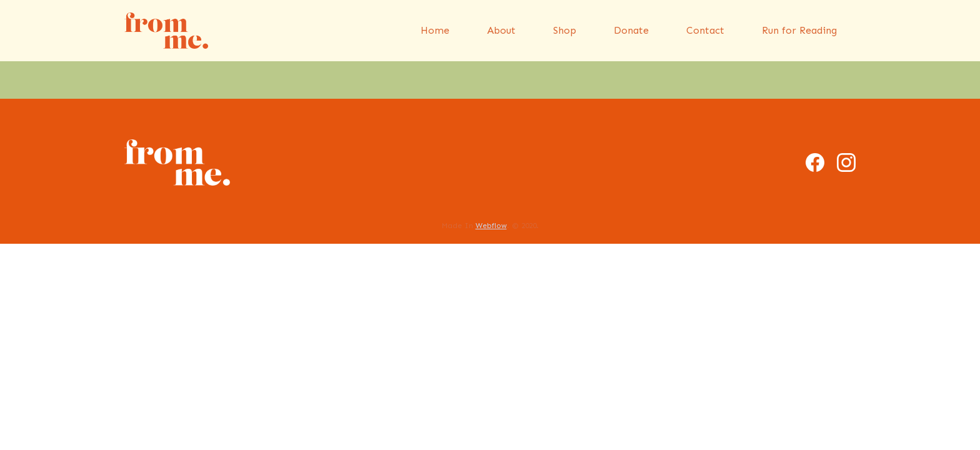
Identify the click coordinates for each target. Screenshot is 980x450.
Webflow (491, 226)
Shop (565, 30)
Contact (705, 30)
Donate (631, 30)
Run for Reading (799, 30)
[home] (166, 31)
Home (435, 30)
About (501, 30)
